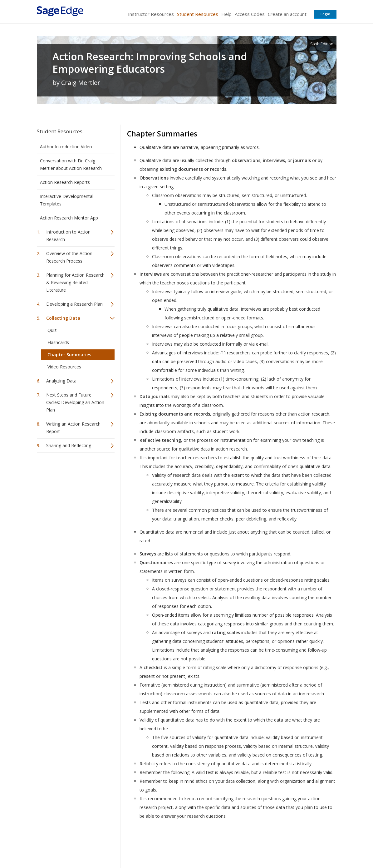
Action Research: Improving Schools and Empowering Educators (150, 63)
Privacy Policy (295, 845)
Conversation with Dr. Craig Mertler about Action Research (71, 164)
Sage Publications (72, 845)
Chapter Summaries (69, 355)
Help (226, 14)
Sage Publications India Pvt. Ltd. (127, 845)
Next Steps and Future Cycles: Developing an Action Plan (75, 402)
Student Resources (198, 14)
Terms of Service (222, 845)
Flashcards (58, 342)
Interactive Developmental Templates (67, 200)
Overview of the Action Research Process (69, 257)
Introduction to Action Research (68, 236)
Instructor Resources (151, 14)
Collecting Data (63, 318)
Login (325, 14)
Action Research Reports (65, 182)
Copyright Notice (260, 845)
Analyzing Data (61, 381)
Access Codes (250, 14)
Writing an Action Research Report (73, 428)
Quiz (52, 330)
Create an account (287, 14)
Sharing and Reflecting (69, 445)
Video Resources (64, 367)
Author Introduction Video (66, 147)
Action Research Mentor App (69, 218)
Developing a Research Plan (74, 304)
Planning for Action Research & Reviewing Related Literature (75, 282)
